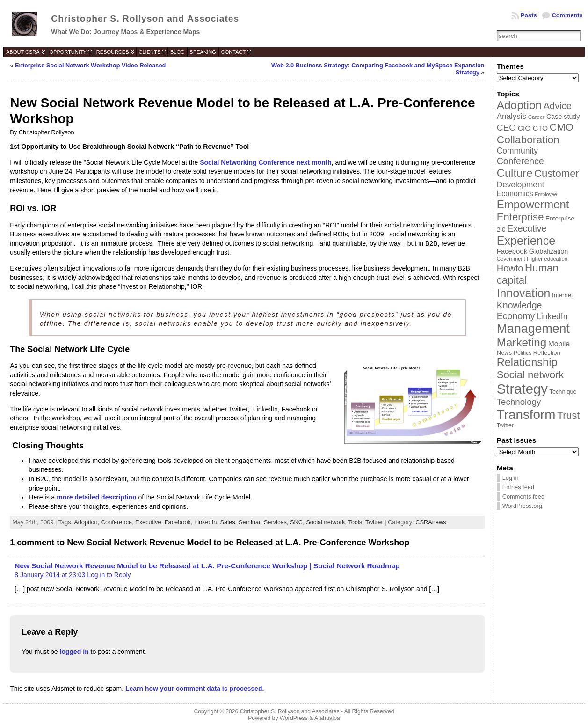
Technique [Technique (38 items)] (563, 392)
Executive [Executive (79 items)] (527, 228)
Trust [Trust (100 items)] (568, 416)
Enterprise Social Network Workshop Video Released (90, 65)
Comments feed (523, 496)
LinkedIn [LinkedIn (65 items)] (552, 316)
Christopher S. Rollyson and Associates (145, 18)
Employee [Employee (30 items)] (546, 194)
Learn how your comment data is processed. (195, 689)
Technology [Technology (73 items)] (519, 402)
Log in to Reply (109, 575)
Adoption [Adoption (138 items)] (519, 105)
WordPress (294, 718)
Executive (148, 522)
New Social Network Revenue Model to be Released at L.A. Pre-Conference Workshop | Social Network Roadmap (207, 566)
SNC (296, 522)
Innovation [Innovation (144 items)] (524, 293)
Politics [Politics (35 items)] (523, 353)
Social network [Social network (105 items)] (530, 375)
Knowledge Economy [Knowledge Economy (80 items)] (519, 311)
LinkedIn (205, 522)
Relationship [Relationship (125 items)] (527, 362)
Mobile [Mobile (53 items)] (559, 344)
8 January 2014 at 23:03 (50, 575)
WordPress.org (522, 506)
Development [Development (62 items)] (521, 184)
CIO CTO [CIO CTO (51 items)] (533, 128)
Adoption (86, 522)
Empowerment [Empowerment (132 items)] (533, 204)
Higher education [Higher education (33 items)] (547, 259)
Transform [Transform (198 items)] (526, 414)
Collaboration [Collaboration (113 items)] (528, 139)
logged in (74, 652)
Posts (529, 15)
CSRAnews (431, 522)
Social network (325, 522)
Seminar (250, 522)
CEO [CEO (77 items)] (506, 128)
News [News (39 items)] (505, 353)
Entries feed (518, 487)
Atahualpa (327, 718)
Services (275, 522)
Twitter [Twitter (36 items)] (505, 425)
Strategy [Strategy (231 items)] (522, 389)
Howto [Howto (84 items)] (510, 268)
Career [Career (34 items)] (537, 117)
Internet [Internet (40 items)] (563, 295)
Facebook (178, 522)
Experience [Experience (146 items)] (526, 241)
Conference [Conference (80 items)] (520, 161)
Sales (228, 522)
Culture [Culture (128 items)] (515, 173)
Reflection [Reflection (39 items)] (547, 353)
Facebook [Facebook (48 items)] (512, 251)
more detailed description (96, 497)
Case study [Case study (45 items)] (563, 117)
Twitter (374, 522)
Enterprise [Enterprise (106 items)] (520, 217)
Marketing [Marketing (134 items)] (522, 342)
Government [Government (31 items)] (511, 259)
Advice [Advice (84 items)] (558, 106)
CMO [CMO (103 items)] (562, 127)
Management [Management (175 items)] (533, 329)
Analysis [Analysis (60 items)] (512, 116)
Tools (355, 522)
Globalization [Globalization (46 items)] (549, 251)
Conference (116, 522)
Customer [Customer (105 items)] (557, 173)
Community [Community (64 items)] (517, 151)
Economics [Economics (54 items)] (515, 194)
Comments (567, 15)
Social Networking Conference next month (266, 162)
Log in (511, 478)
